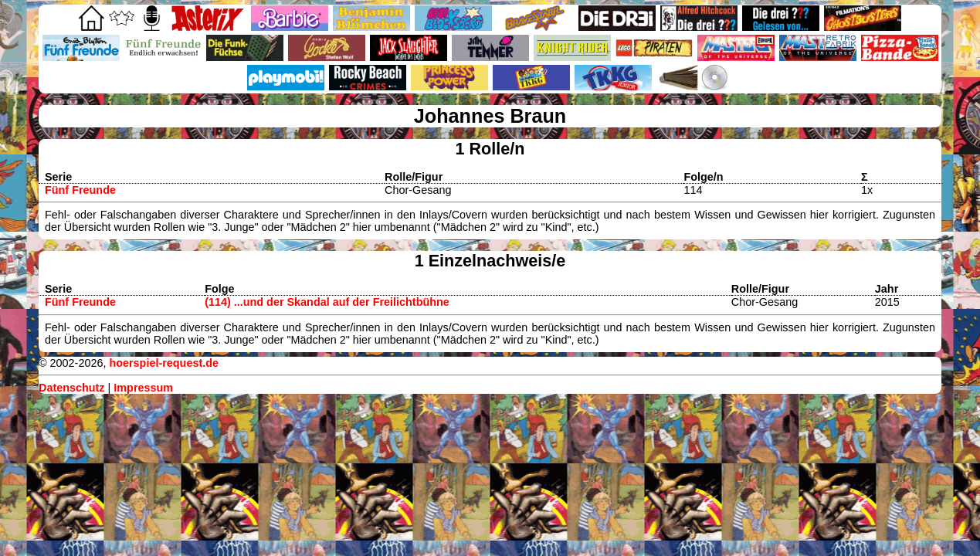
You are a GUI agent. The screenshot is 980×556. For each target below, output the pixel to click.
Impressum (143, 388)
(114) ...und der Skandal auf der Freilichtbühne (327, 302)
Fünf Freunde (80, 190)
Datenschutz (72, 388)
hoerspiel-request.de (164, 363)
